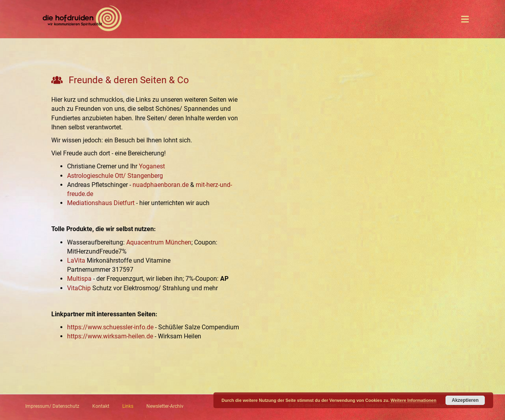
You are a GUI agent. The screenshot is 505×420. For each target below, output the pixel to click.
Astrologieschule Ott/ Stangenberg (115, 176)
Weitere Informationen (413, 400)
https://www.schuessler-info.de (110, 327)
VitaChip (79, 288)
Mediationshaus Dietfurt (101, 203)
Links (128, 406)
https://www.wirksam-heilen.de (110, 336)
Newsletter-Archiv (165, 406)
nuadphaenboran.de (161, 185)
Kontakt (101, 406)
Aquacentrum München (159, 242)
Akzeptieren (465, 400)
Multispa (79, 279)
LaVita (76, 260)
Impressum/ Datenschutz (52, 406)
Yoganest (152, 166)
